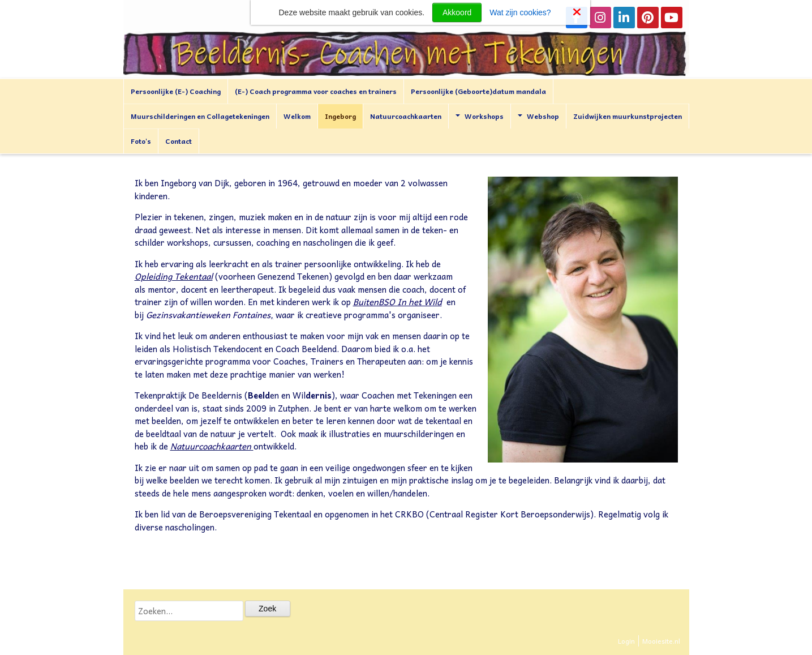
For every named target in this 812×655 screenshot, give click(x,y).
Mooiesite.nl (661, 641)
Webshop (538, 116)
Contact (179, 141)
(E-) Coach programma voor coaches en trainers (316, 91)
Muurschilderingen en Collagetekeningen (200, 116)
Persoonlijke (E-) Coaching (176, 91)
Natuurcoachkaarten (406, 116)
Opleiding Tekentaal (174, 276)
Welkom (297, 116)
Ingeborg (340, 116)
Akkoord (457, 12)
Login (626, 641)
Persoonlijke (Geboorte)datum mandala (478, 91)
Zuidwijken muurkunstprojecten (628, 116)
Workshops (480, 116)
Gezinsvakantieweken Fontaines (208, 315)
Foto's (141, 141)
